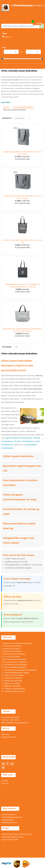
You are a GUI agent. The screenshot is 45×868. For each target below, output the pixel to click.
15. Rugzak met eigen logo (12, 681)
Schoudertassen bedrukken (23, 107)
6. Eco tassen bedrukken (11, 657)
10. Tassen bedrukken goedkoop (14, 667)
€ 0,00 (39, 23)
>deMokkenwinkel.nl (9, 822)
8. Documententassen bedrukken (14, 662)
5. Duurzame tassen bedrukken (13, 654)
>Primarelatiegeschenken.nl (12, 817)
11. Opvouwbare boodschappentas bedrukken (19, 670)
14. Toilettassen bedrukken (12, 678)
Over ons (5, 783)
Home (6, 107)
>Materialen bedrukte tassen (12, 837)
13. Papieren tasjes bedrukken (13, 675)
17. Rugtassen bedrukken (11, 686)
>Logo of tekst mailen (10, 839)
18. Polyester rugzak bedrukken (13, 689)
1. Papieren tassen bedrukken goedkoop (17, 643)
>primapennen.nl (8, 820)
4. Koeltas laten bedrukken (11, 651)
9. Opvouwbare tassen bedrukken (14, 665)
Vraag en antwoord (9, 737)
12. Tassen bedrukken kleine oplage (15, 673)
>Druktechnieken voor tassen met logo (16, 834)
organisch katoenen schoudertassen (19, 438)
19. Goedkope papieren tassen (13, 691)
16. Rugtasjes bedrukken (11, 683)
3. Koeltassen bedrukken (11, 649)
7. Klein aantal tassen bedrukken (14, 659)
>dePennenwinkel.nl (9, 814)
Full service (5, 734)
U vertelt (4, 781)
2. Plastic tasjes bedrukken (11, 646)
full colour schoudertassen (24, 441)
